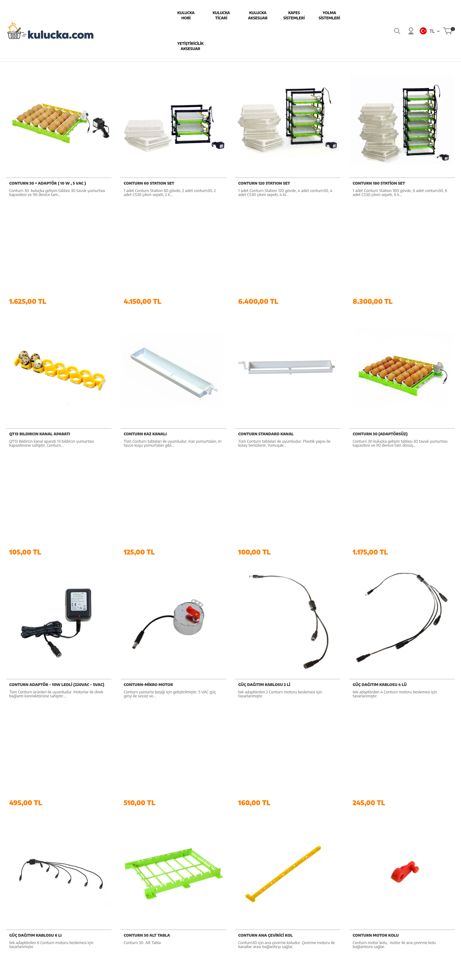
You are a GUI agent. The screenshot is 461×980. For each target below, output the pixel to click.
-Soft (200, 972)
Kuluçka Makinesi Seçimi (425, 860)
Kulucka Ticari (170, 15)
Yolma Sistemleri (278, 15)
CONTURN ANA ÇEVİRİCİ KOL (266, 663)
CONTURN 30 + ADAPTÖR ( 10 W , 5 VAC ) (48, 181)
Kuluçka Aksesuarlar (236, 860)
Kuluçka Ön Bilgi (418, 838)
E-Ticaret (214, 972)
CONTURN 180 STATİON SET (379, 181)
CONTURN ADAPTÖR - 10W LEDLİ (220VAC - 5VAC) (57, 502)
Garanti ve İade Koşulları (302, 871)
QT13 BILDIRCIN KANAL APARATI (40, 341)
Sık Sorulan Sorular (420, 849)
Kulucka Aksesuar (206, 15)
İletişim (409, 871)
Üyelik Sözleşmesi (296, 849)
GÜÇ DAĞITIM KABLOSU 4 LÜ (380, 502)
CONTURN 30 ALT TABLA (147, 663)
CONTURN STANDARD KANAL (266, 341)
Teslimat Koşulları (296, 838)
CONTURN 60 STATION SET (149, 181)
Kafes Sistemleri (243, 15)
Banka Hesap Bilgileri (176, 849)
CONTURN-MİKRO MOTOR (148, 502)
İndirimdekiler (354, 860)
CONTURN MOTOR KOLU (376, 663)
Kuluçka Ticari (231, 849)
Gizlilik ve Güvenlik (297, 882)
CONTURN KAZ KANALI (145, 341)
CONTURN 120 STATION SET (264, 181)
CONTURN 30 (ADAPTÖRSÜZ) (380, 341)
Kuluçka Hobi (230, 838)
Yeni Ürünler (353, 849)
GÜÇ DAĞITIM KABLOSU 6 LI (35, 663)
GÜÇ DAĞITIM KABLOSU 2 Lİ (264, 502)
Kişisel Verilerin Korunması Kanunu (304, 896)
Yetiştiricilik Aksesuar (316, 15)
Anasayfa (350, 838)
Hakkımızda (167, 838)
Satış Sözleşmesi (295, 860)
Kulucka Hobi (135, 15)
